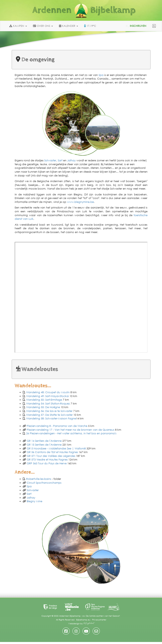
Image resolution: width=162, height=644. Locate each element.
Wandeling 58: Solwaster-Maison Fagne (51, 418)
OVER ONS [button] (43, 26)
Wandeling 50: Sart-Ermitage (44, 400)
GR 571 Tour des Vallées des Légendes (51, 456)
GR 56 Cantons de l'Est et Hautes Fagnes (52, 452)
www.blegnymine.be (80, 202)
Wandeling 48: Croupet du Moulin (48, 392)
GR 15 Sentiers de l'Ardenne (45, 445)
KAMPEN (18, 26)
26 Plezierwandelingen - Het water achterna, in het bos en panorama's (71, 433)
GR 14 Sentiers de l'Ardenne (44, 441)
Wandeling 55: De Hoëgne (43, 407)
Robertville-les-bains (39, 479)
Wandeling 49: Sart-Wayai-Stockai (47, 396)
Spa (101, 75)
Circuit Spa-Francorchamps (44, 483)
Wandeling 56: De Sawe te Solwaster (49, 411)
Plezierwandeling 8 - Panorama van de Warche (57, 426)
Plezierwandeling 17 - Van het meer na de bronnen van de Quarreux (71, 430)
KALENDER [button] (69, 26)
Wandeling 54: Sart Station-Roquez (48, 404)
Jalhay (71, 160)
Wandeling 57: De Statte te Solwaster (49, 415)
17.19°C (90, 26)
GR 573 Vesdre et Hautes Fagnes (47, 460)
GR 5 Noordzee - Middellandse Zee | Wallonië (56, 449)
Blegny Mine (35, 501)
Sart (60, 160)
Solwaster (50, 160)
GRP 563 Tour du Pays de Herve (47, 463)
